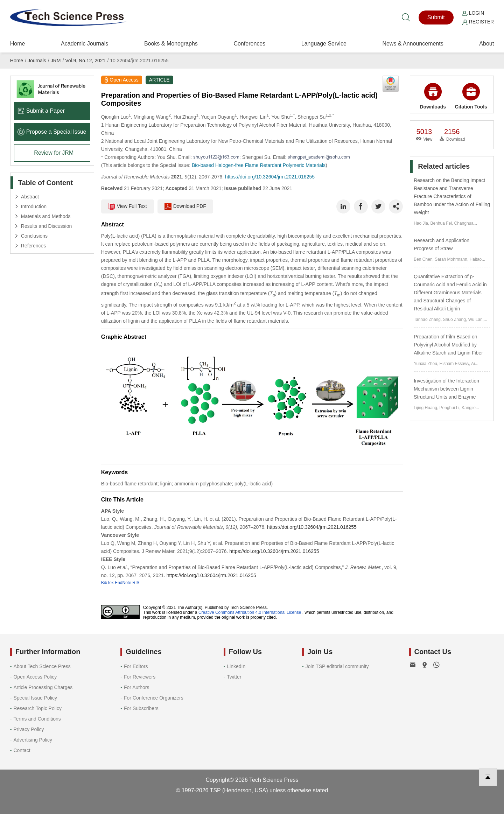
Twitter (234, 677)
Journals (37, 61)
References (34, 246)
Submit (436, 17)
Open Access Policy (35, 677)
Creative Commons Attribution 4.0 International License (250, 612)
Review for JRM (54, 153)
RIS (136, 583)
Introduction (34, 206)
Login (473, 13)
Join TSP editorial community (337, 666)
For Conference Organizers (154, 698)
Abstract (30, 197)
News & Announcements (413, 44)
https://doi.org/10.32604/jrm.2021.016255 (270, 177)
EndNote (123, 583)
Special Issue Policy (35, 698)
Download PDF (185, 206)
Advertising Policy (33, 740)
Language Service (324, 44)
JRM (56, 61)
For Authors (136, 687)
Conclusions (34, 236)
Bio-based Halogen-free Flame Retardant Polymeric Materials (259, 165)
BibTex (107, 583)
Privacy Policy (29, 729)
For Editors (136, 666)
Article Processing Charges (43, 687)
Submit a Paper (41, 111)
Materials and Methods (46, 216)
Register (478, 22)
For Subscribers (141, 708)
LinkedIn (236, 666)
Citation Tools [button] (471, 96)
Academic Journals (85, 44)
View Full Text (128, 206)
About (486, 44)
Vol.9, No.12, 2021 (85, 61)
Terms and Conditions (37, 719)
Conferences (249, 44)
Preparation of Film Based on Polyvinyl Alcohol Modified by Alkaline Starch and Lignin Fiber (448, 345)
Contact (22, 750)
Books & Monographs (171, 44)
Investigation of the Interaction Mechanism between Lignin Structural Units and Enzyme (446, 389)
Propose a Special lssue (52, 132)
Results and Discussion (47, 226)
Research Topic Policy (37, 708)
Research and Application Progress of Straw (442, 244)
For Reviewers (140, 677)
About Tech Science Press (42, 666)
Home (18, 44)
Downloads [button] (433, 96)
